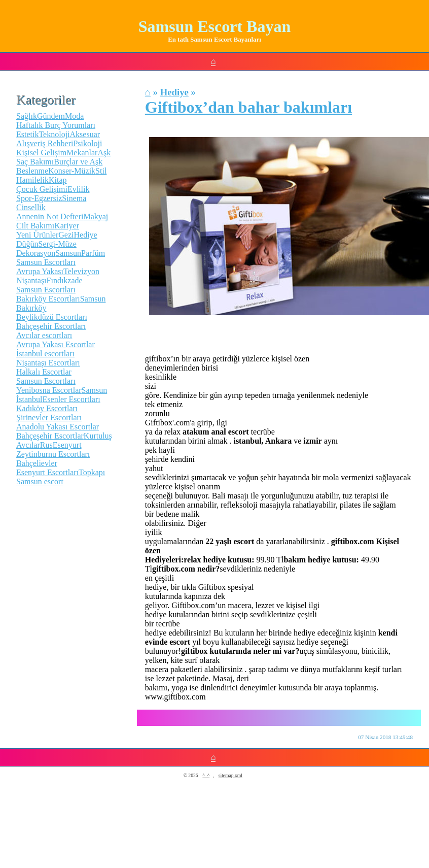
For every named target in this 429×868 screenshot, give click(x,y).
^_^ (206, 775)
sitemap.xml (230, 775)
